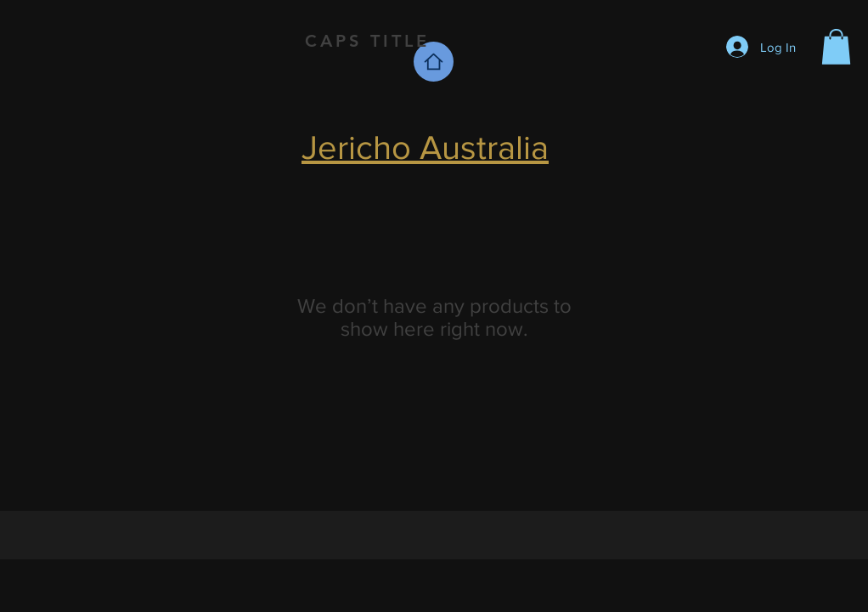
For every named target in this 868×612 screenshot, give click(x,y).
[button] (836, 47)
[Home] (434, 62)
